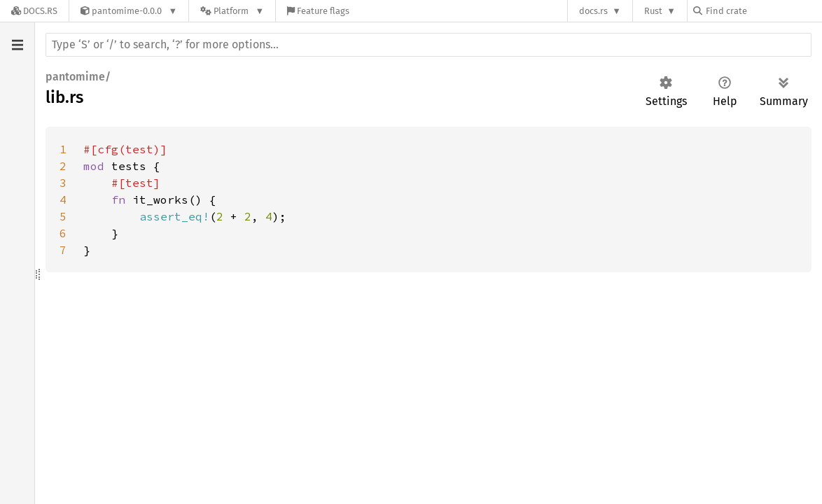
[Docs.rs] (34, 11)
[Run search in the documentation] (429, 45)
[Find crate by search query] (763, 11)
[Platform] (232, 11)
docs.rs (593, 11)
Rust (653, 11)
